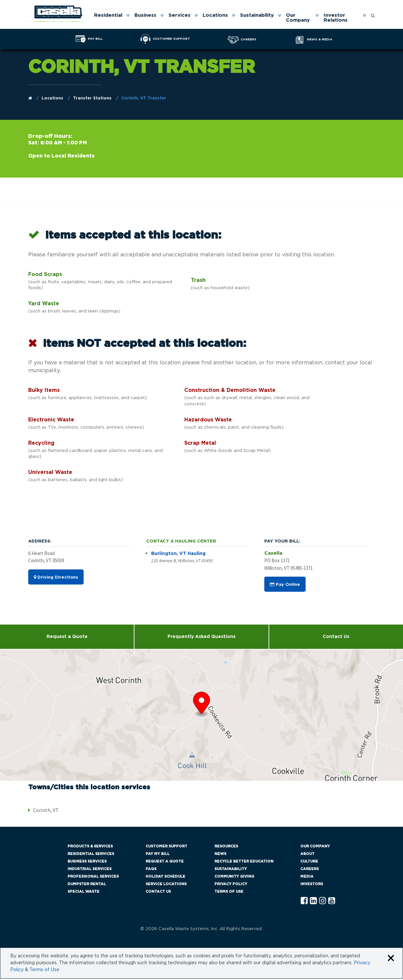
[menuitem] (113, 18)
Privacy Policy (231, 885)
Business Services (87, 863)
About (307, 855)
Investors (312, 885)
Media (307, 878)
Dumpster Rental (87, 885)
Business (147, 16)
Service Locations (166, 885)
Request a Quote (67, 638)
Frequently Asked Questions (201, 638)
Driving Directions (56, 578)
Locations (217, 16)
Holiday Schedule (165, 878)
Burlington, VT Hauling (178, 555)
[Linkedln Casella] (313, 902)
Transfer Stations (92, 99)
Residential (110, 16)
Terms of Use (229, 893)
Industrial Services (90, 870)
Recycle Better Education (244, 863)
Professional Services (93, 878)
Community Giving (234, 878)
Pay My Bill (158, 855)
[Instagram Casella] (322, 902)
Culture (309, 863)
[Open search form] (373, 14)
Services (181, 16)
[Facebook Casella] (304, 902)
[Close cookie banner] (391, 960)
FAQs (151, 870)
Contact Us (336, 638)
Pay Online (285, 586)
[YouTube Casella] (332, 902)
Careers (310, 870)
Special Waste (83, 893)
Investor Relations (337, 18)
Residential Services (91, 855)
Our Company (300, 18)
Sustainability (259, 16)
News (220, 855)
